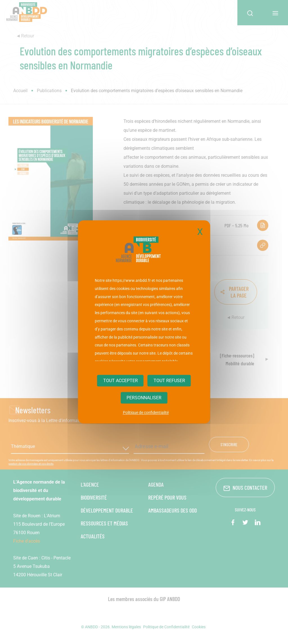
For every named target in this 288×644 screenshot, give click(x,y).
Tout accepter (121, 381)
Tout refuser (169, 381)
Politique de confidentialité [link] (146, 413)
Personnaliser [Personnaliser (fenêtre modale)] (144, 398)
